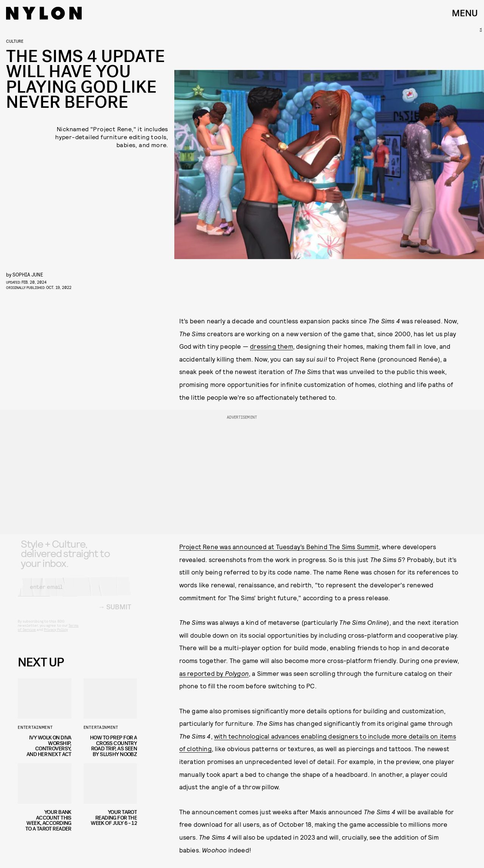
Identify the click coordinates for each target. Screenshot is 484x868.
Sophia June (28, 274)
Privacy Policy (56, 635)
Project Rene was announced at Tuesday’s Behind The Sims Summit (279, 547)
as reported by (214, 673)
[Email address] (74, 593)
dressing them (271, 346)
